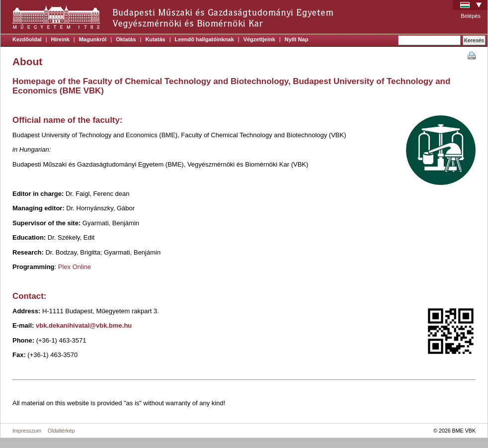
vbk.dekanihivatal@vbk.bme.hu (84, 325)
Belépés (471, 16)
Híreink (60, 39)
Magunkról (93, 39)
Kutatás (155, 39)
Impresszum (27, 431)
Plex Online (75, 267)
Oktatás (126, 39)
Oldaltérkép (61, 431)
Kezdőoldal (27, 39)
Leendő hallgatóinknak (204, 39)
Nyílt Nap (297, 39)
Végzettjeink (259, 39)
